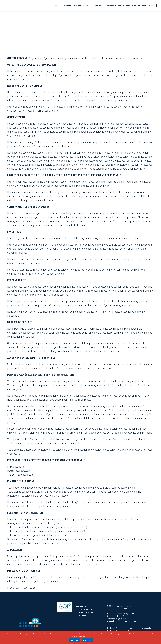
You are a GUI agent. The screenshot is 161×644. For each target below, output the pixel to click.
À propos (127, 6)
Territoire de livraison (84, 612)
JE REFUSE (87, 640)
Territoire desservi (81, 6)
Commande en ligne (113, 6)
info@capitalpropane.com (126, 621)
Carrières (136, 6)
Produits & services (63, 6)
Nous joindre (147, 6)
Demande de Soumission (86, 606)
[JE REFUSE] (158, 637)
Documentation (97, 6)
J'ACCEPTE (75, 640)
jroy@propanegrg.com (19, 471)
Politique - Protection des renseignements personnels (129, 628)
